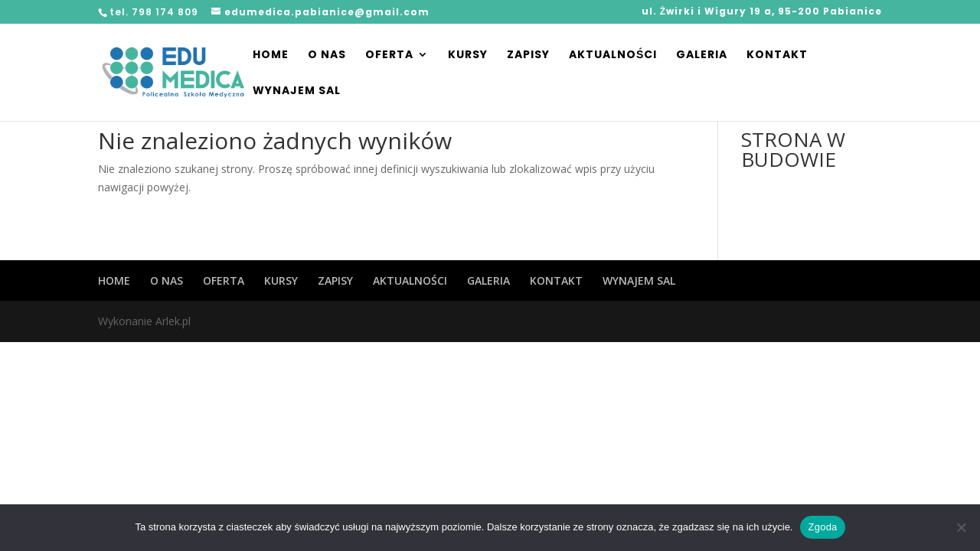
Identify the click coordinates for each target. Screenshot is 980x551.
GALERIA (702, 55)
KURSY (468, 55)
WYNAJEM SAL (297, 91)
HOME (271, 55)
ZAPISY (528, 55)
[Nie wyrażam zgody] (961, 527)
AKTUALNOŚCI (613, 55)
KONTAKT (777, 55)
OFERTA (389, 55)
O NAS (327, 55)
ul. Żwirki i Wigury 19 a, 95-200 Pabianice (762, 12)
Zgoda (822, 527)
